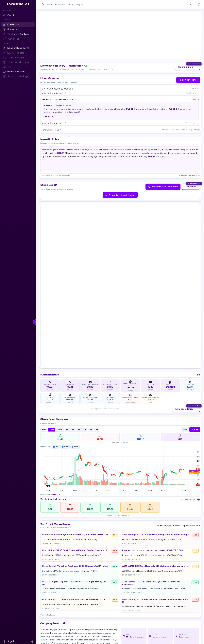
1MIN (44, 318)
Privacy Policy (183, 595)
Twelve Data (57, 32)
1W (91, 318)
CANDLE (195, 318)
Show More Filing (52, 105)
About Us (126, 590)
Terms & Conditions (186, 606)
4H (79, 318)
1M (97, 318)
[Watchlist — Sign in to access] (18, 39)
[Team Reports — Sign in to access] (18, 58)
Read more (48, 92)
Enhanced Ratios (186, 298)
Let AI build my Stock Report (120, 170)
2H (73, 318)
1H (67, 318)
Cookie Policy (182, 601)
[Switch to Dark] (191, 5)
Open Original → (192, 68)
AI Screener (154, 601)
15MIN (60, 318)
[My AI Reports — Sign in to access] (18, 53)
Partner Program (184, 590)
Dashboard (154, 590)
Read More (48, 547)
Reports (152, 595)
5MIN (52, 318)
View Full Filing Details (54, 68)
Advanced (191, 162)
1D (85, 318)
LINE (185, 318)
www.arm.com (159, 526)
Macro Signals (188, 42)
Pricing (125, 595)
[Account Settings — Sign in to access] (18, 76)
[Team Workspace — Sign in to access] (18, 63)
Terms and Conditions (189, 151)
